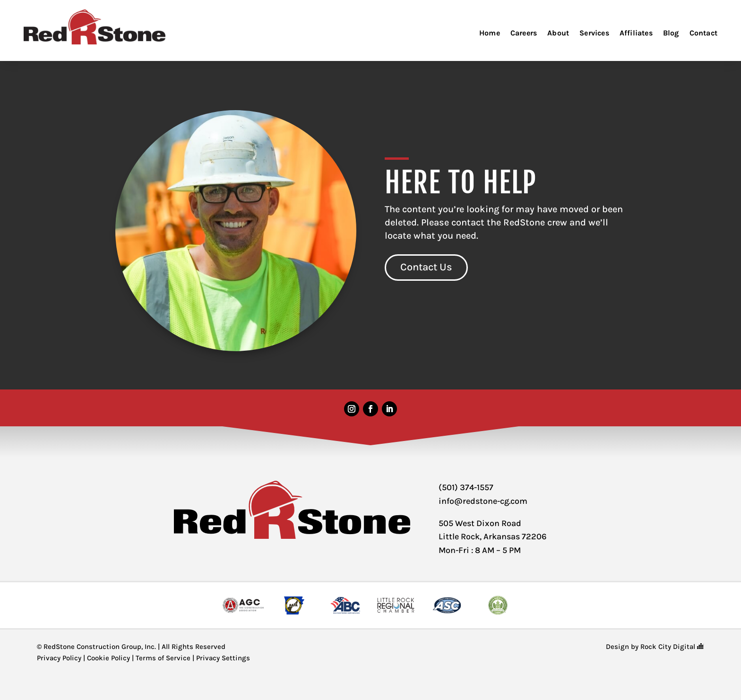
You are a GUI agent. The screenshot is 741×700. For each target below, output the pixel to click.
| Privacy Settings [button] (220, 658)
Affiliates (636, 33)
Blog (671, 33)
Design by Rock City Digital (655, 647)
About (558, 33)
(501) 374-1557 (466, 487)
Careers (524, 33)
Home (490, 33)
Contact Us (426, 267)
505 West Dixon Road (480, 523)
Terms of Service (163, 658)
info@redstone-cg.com (483, 501)
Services (594, 33)
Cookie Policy (108, 658)
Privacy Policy (59, 658)
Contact (703, 33)
